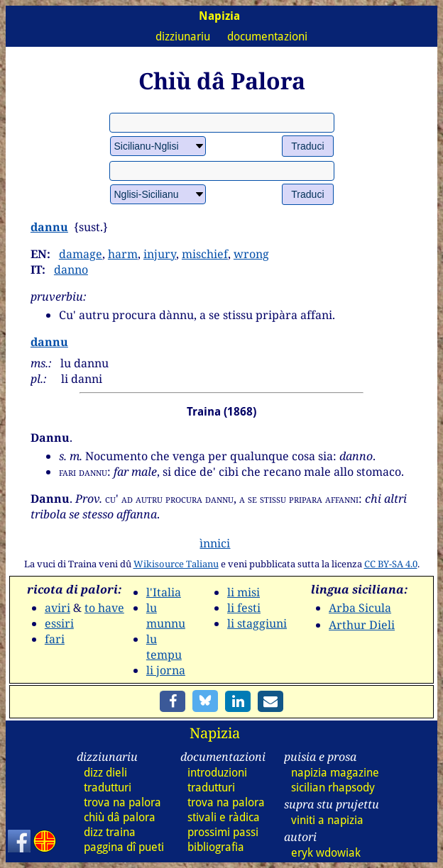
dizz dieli (105, 773)
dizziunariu (183, 37)
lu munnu (166, 616)
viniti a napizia (327, 820)
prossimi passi (223, 832)
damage (81, 254)
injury (160, 254)
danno (71, 269)
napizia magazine (335, 773)
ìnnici (215, 543)
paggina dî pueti (124, 847)
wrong (251, 254)
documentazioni (267, 37)
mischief (205, 254)
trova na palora (122, 802)
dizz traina (110, 832)
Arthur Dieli (362, 625)
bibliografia (216, 847)
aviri (58, 608)
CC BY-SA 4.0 (391, 564)
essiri (59, 623)
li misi (244, 592)
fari (55, 639)
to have (104, 608)
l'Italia (164, 592)
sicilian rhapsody (333, 788)
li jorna (166, 670)
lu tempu (164, 647)
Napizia (215, 733)
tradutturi (108, 788)
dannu (49, 227)
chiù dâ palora (120, 817)
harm (123, 254)
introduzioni (217, 773)
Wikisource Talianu (176, 564)
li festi (244, 608)
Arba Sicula (360, 608)
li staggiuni (257, 623)
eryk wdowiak (326, 853)
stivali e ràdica (224, 817)
